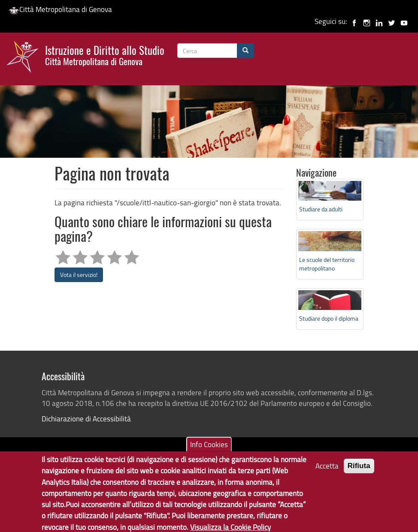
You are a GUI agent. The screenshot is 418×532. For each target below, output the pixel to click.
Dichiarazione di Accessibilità (86, 419)
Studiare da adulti (321, 209)
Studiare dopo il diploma (329, 318)
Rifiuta (359, 471)
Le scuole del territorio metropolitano (327, 264)
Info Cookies (209, 449)
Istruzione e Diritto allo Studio (105, 54)
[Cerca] (245, 51)
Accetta (327, 471)
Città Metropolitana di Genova (60, 9)
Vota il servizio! (79, 275)
